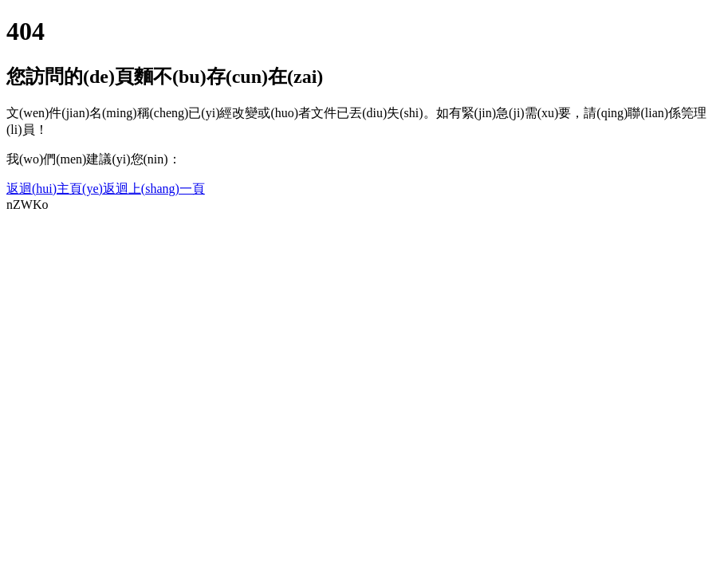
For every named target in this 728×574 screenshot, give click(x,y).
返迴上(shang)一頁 (154, 189)
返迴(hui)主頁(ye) (55, 189)
